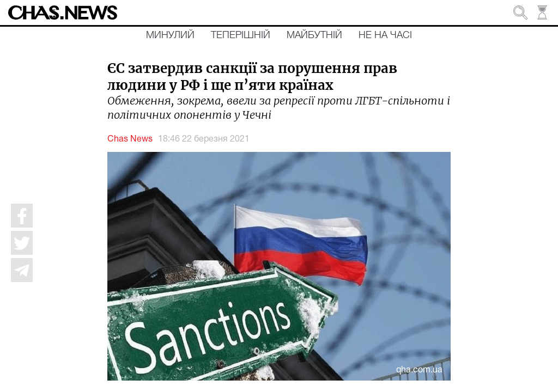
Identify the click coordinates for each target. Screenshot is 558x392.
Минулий (170, 35)
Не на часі (385, 35)
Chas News (130, 139)
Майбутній (314, 35)
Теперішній (241, 35)
